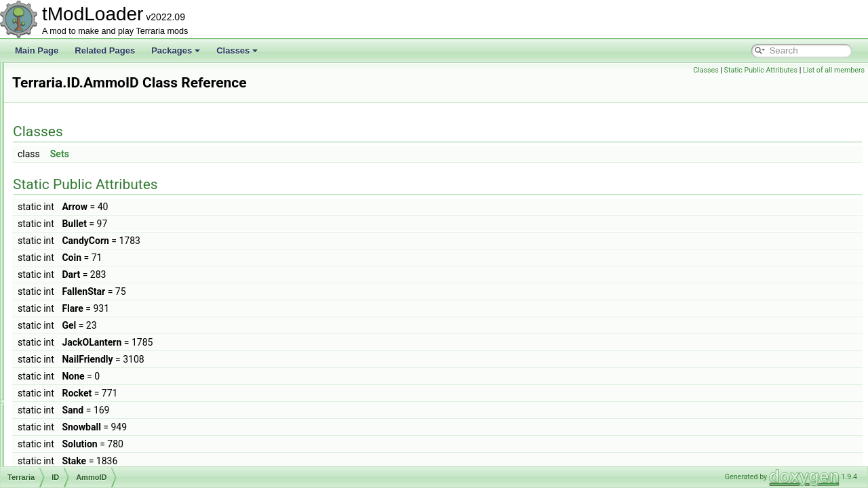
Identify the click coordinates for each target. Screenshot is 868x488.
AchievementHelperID (106, 256)
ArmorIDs (84, 301)
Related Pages (105, 50)
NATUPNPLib (69, 92)
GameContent (81, 197)
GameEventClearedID (106, 450)
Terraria (59, 107)
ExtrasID (82, 435)
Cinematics (76, 167)
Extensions (65, 77)
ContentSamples (97, 375)
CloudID (81, 346)
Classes (237, 50)
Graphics (72, 226)
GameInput (76, 211)
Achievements (81, 122)
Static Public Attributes (761, 70)
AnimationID (88, 286)
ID (60, 241)
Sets (229, 154)
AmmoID (82, 271)
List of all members (834, 70)
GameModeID (92, 465)
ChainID (81, 331)
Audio (66, 137)
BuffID (78, 316)
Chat (64, 152)
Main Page (37, 50)
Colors (78, 361)
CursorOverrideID (98, 390)
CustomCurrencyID (101, 405)
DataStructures (83, 182)
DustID (79, 420)
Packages (176, 50)
